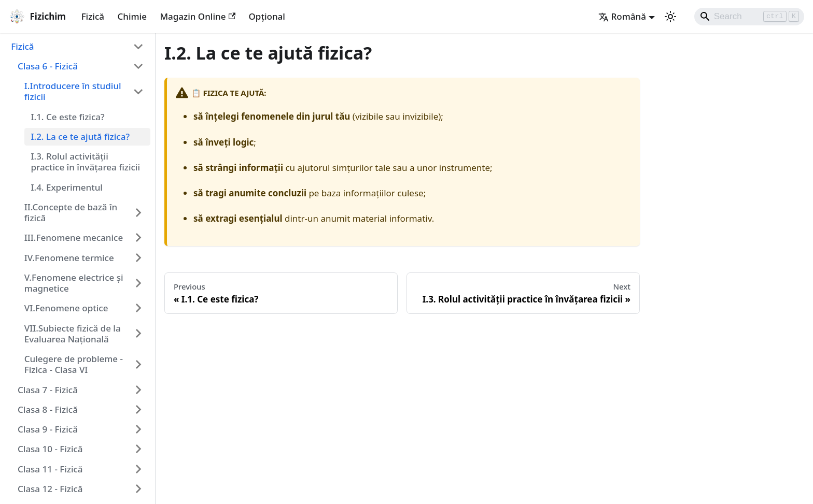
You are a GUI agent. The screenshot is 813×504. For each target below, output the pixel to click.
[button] (78, 46)
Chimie (132, 16)
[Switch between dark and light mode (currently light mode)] (670, 17)
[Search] (749, 17)
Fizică (93, 16)
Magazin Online (198, 16)
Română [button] (622, 16)
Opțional (267, 16)
